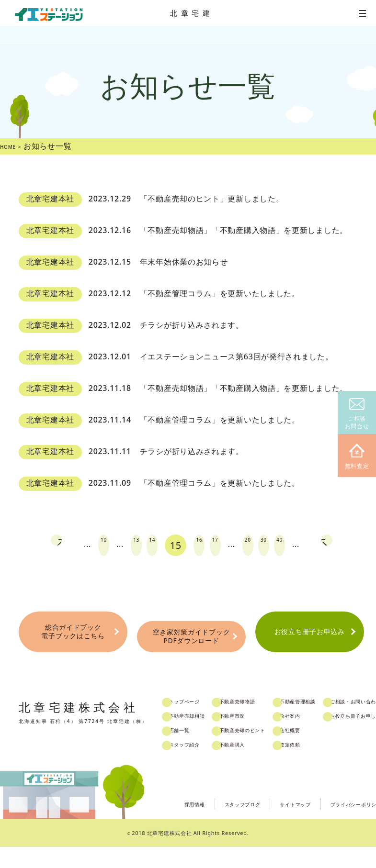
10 (82, 545)
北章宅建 (192, 13)
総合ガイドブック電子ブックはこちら (73, 645)
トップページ (198, 723)
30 (277, 545)
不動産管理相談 (340, 723)
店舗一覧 (192, 752)
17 (215, 545)
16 (192, 545)
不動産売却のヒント (270, 752)
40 (300, 545)
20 (254, 545)
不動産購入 (257, 767)
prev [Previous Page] (30, 545)
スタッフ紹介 (198, 767)
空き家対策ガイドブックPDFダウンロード (192, 646)
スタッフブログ (205, 824)
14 (146, 545)
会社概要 (330, 752)
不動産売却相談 (202, 738)
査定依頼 (330, 767)
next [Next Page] (353, 545)
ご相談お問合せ (357, 414)
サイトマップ (270, 824)
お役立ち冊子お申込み (310, 645)
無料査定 (357, 457)
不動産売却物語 (264, 723)
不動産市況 (257, 738)
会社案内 (330, 738)
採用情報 (147, 824)
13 (122, 545)
